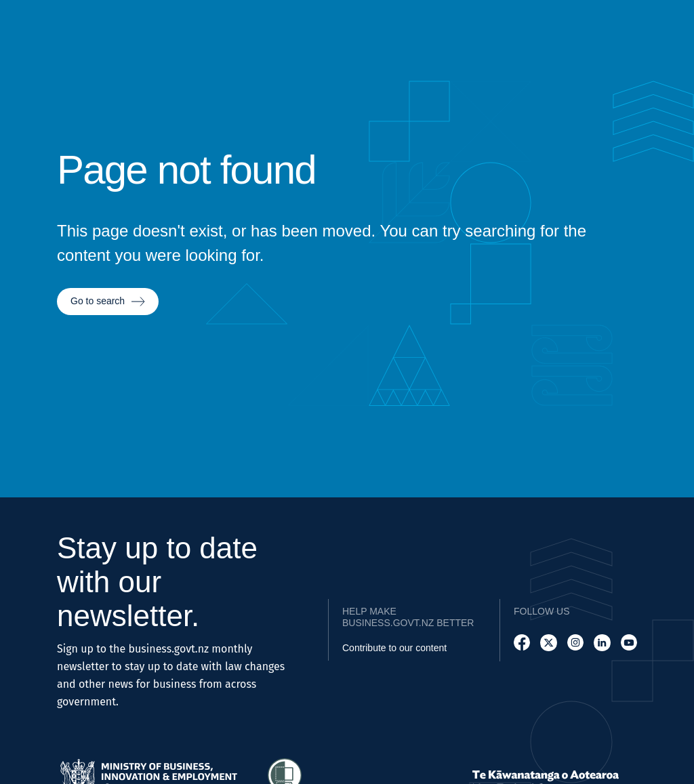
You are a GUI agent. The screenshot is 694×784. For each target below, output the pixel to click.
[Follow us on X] (548, 643)
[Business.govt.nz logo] (37, 40)
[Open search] (667, 40)
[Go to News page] (626, 40)
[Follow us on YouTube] (629, 643)
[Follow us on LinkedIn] (602, 643)
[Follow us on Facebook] (522, 643)
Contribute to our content (394, 648)
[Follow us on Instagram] (575, 643)
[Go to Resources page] (583, 40)
